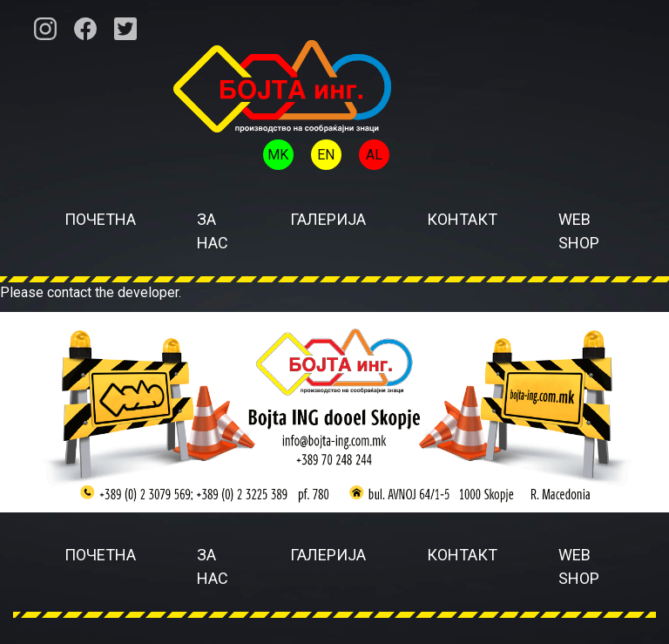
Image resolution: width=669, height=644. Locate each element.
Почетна (100, 219)
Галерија (328, 219)
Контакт (462, 219)
